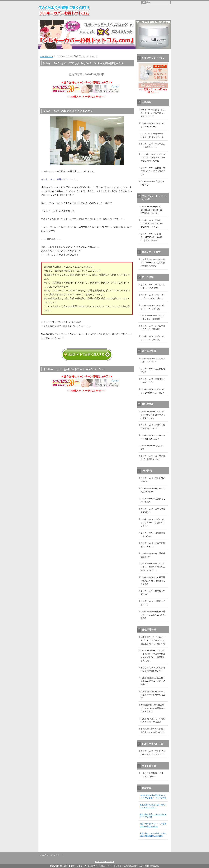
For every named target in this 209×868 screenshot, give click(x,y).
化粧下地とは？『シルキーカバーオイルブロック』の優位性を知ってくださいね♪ (154, 640)
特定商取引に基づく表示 (49, 855)
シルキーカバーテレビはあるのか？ (153, 480)
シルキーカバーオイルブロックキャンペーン (153, 125)
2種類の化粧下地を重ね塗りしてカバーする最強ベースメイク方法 (153, 708)
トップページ (46, 56)
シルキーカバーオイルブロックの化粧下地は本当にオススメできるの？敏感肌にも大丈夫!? (153, 656)
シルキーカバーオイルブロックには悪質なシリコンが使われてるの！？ (153, 567)
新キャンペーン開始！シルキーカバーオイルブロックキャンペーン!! (153, 113)
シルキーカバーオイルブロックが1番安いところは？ (153, 391)
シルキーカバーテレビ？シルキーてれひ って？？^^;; (153, 753)
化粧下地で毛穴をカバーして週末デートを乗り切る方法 (153, 695)
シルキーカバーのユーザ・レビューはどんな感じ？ (153, 297)
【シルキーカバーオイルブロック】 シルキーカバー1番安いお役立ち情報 (153, 158)
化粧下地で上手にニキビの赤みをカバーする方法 (153, 720)
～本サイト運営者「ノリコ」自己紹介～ (152, 775)
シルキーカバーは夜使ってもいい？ (153, 603)
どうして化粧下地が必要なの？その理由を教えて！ (153, 669)
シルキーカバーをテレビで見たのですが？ (153, 490)
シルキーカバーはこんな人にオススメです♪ (153, 360)
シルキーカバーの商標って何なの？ (153, 593)
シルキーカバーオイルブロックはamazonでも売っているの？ (153, 523)
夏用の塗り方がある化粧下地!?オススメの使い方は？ (153, 731)
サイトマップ (108, 862)
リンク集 (99, 862)
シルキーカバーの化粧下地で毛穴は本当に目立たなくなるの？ (153, 581)
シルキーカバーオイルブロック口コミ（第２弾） (153, 317)
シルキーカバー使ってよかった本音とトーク (153, 146)
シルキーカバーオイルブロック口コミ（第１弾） (153, 307)
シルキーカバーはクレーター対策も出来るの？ (153, 437)
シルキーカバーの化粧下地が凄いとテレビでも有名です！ (153, 171)
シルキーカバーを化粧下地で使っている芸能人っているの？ (153, 615)
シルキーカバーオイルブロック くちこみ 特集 (153, 286)
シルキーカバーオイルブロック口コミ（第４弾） (153, 338)
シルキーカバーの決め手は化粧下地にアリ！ (153, 427)
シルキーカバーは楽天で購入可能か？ (153, 511)
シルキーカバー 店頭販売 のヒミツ (152, 183)
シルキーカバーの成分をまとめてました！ (153, 381)
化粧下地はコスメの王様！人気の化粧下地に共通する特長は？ (153, 681)
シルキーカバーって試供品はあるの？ (153, 555)
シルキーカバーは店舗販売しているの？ (153, 534)
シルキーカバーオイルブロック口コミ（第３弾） (153, 328)
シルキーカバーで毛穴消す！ (152, 447)
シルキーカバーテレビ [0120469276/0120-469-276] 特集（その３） (152, 237)
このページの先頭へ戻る (162, 850)
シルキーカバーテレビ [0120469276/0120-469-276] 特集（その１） (152, 210)
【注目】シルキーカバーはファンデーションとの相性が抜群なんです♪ (153, 263)
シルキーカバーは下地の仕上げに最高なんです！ (153, 458)
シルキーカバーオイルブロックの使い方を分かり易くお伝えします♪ (153, 415)
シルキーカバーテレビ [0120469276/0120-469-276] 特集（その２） (152, 224)
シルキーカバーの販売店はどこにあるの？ (153, 545)
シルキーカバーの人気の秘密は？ (153, 370)
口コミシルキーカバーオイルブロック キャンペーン (153, 135)
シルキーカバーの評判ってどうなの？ (153, 500)
